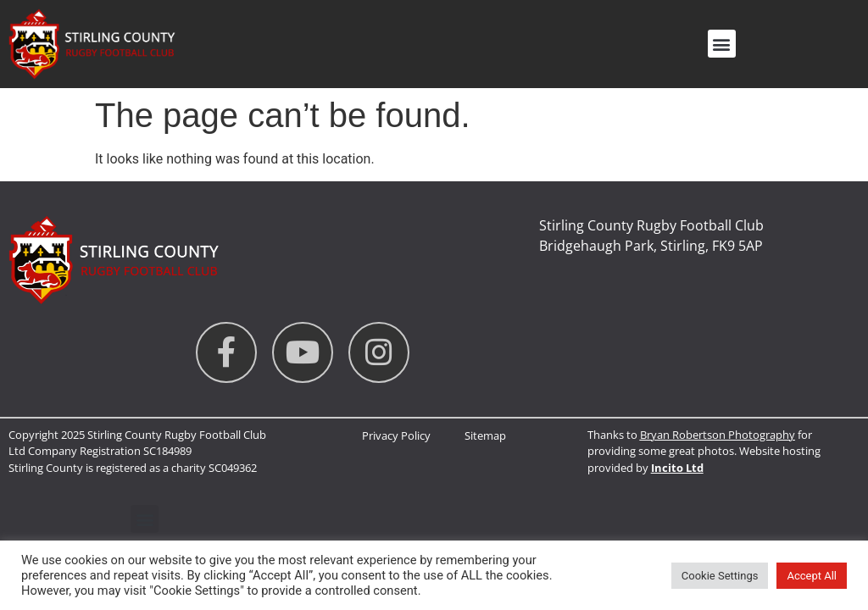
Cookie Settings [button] (720, 576)
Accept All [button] (812, 576)
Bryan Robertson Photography (718, 435)
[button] (722, 44)
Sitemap (485, 435)
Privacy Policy (396, 435)
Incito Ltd (677, 468)
